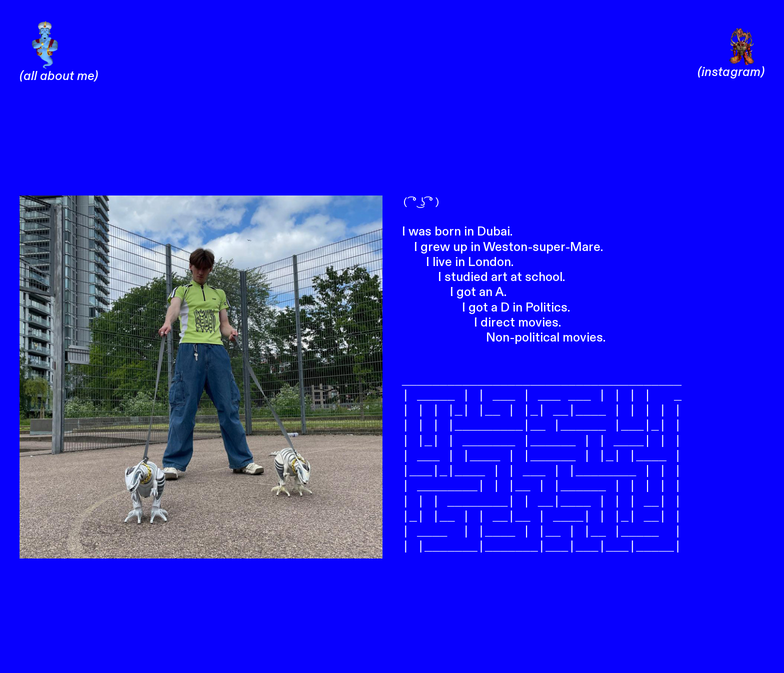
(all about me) (59, 69)
